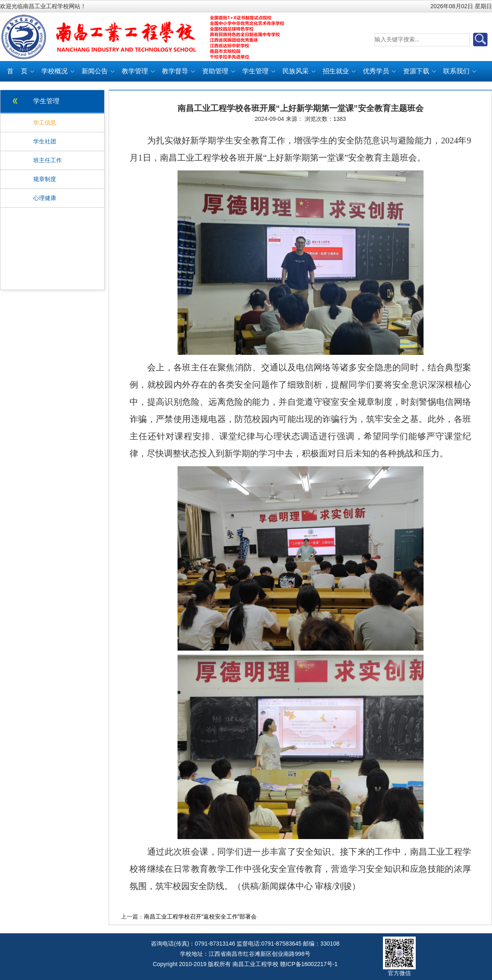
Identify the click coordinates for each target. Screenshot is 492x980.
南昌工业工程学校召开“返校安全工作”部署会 (200, 916)
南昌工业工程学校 (255, 964)
